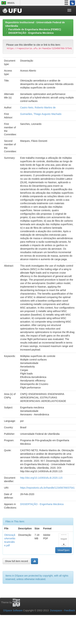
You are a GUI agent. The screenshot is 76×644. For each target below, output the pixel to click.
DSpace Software (13, 610)
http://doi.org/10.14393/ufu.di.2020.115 (41, 478)
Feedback (70, 610)
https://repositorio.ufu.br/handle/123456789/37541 (47, 488)
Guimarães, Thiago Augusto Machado (41, 114)
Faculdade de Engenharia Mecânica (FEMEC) (35, 29)
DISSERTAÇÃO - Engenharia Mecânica (31, 33)
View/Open (64, 550)
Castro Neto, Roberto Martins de (38, 108)
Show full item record (16, 561)
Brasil (7, 3)
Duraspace (56, 610)
